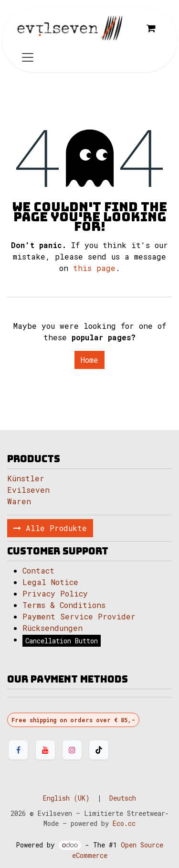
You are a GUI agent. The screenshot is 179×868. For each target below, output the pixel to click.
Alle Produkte (50, 528)
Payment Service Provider (79, 616)
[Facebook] (18, 750)
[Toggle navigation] (28, 57)
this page (94, 268)
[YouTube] (45, 750)
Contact (38, 570)
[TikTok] (99, 750)
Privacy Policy (55, 593)
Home (89, 360)
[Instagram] (72, 750)
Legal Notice (53, 582)
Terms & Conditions (64, 605)
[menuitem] (66, 798)
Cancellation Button (62, 641)
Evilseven (28, 490)
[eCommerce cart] (151, 28)
